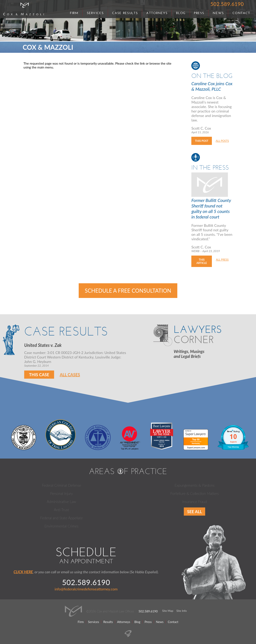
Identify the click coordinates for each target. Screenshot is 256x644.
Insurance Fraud (195, 502)
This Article (202, 261)
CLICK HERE (23, 572)
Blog (181, 13)
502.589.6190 (227, 4)
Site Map (168, 611)
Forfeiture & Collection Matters (195, 493)
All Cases (70, 375)
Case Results (125, 13)
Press (199, 13)
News (218, 13)
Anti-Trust (61, 510)
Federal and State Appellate (62, 518)
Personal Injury (61, 493)
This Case (39, 375)
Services (95, 13)
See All (194, 512)
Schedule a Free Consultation (128, 291)
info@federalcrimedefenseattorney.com (86, 589)
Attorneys (157, 13)
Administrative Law (61, 502)
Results (108, 622)
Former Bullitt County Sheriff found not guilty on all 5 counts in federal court (211, 208)
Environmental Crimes (62, 526)
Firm (74, 13)
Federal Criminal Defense (62, 485)
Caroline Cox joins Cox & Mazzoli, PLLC (212, 86)
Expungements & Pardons (195, 485)
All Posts (222, 141)
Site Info (182, 611)
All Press (222, 260)
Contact (241, 13)
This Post (202, 141)
